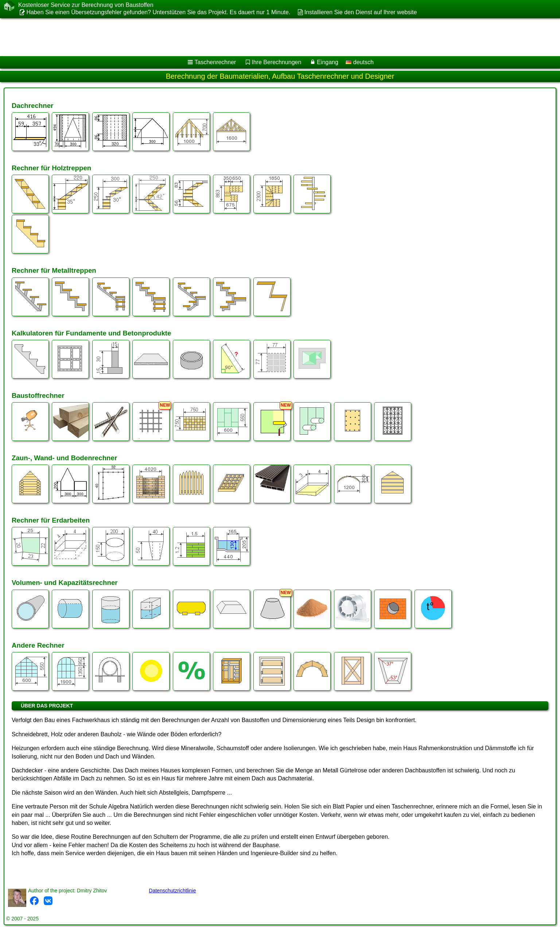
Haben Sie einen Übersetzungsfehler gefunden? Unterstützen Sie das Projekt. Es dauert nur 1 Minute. (158, 12)
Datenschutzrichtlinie (172, 891)
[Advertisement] (221, 37)
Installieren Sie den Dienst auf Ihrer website (361, 12)
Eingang (328, 62)
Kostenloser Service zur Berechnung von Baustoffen (86, 5)
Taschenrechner (215, 62)
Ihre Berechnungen (276, 62)
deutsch (359, 62)
